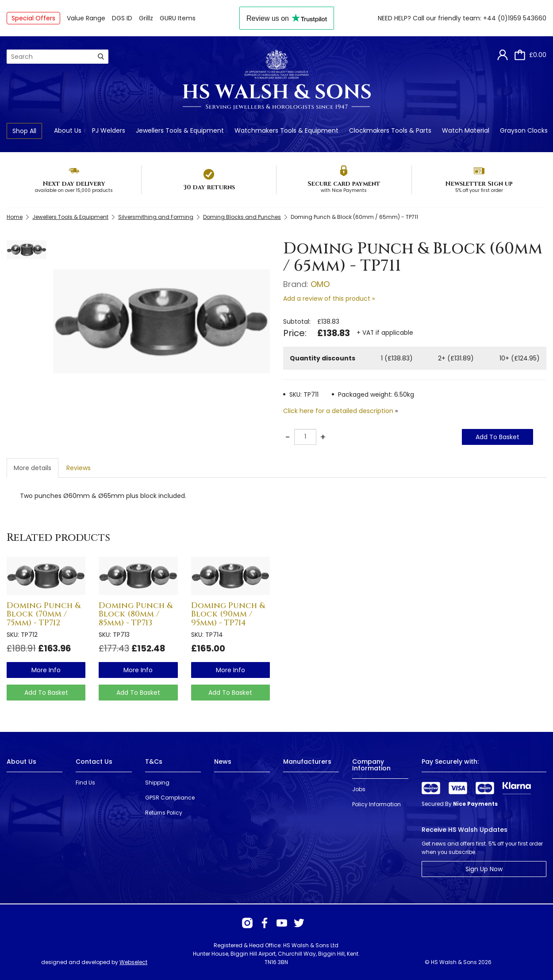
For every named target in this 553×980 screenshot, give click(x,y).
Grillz (146, 18)
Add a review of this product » (329, 299)
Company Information (371, 765)
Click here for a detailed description (338, 411)
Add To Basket (497, 437)
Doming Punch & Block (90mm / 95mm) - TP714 (228, 614)
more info (46, 670)
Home (15, 217)
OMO (320, 284)
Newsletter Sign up (479, 184)
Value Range (86, 18)
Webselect (133, 962)
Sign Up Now (484, 869)
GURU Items (178, 18)
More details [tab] (33, 468)
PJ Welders (109, 130)
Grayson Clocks (524, 130)
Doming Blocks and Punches (242, 217)
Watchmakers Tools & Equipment (286, 130)
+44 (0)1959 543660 (515, 18)
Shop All (24, 131)
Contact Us (94, 762)
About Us (68, 130)
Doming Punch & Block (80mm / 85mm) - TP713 (136, 614)
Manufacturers (307, 762)
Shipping (157, 783)
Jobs (359, 789)
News (223, 762)
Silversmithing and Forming (156, 217)
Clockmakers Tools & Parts (390, 130)
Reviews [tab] (79, 468)
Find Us (85, 783)
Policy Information (376, 804)
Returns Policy (164, 813)
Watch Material (466, 130)
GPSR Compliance (170, 798)
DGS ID (122, 18)
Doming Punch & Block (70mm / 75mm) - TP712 (44, 614)
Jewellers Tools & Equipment (180, 130)
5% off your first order (479, 190)
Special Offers (33, 18)
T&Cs (154, 762)
